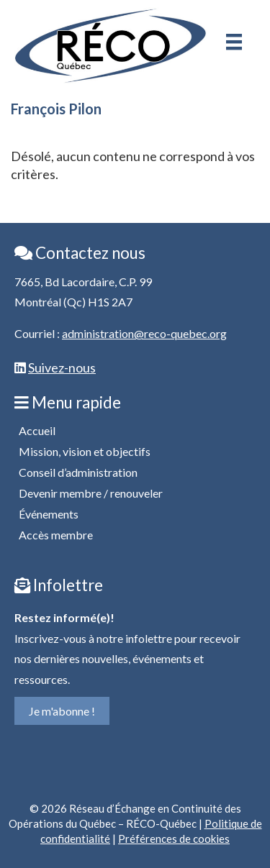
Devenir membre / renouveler (91, 493)
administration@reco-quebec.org (144, 333)
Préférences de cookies (174, 839)
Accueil (37, 430)
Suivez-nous (62, 367)
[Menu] (234, 42)
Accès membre (56, 535)
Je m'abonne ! (62, 711)
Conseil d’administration (78, 472)
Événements (49, 514)
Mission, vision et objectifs (85, 451)
